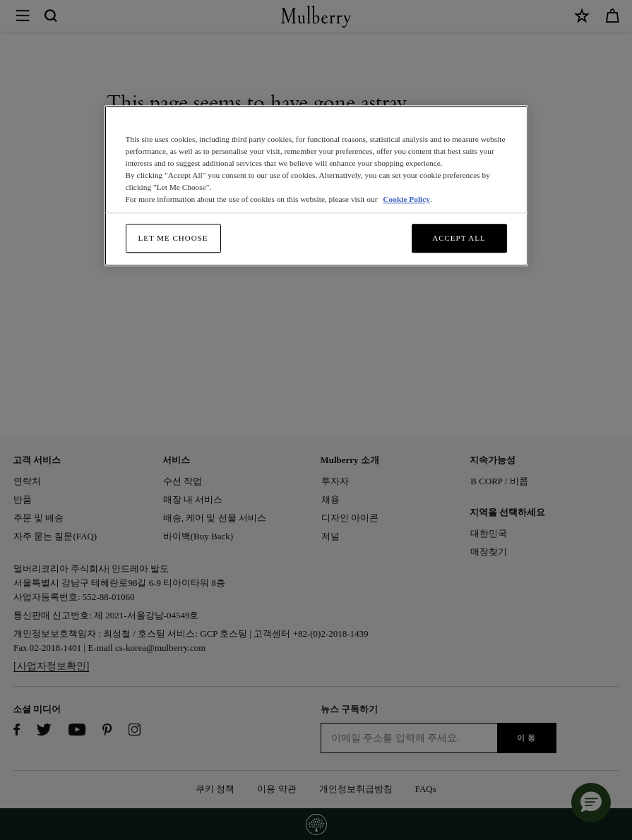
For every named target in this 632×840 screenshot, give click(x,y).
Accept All (459, 238)
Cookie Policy (406, 199)
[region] (316, 186)
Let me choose (173, 238)
